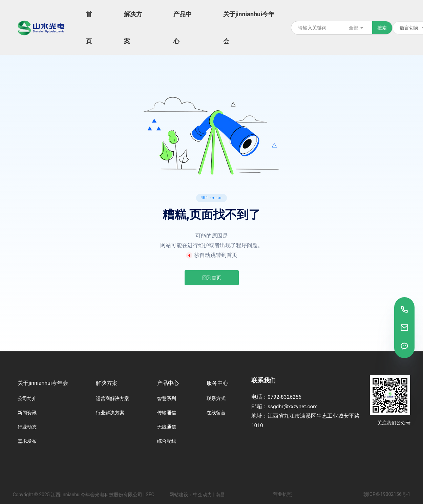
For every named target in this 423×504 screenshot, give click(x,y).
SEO (150, 495)
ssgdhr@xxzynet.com (293, 407)
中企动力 (203, 495)
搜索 (382, 28)
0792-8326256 (284, 397)
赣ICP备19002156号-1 (387, 494)
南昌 (220, 495)
